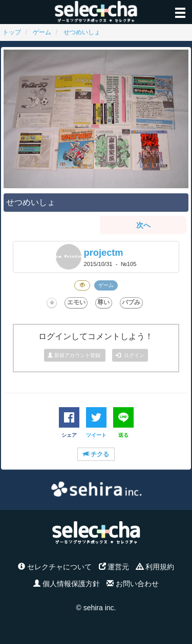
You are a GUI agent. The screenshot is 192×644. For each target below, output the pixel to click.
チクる (96, 454)
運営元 (114, 567)
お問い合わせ (133, 584)
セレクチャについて (55, 567)
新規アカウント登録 (75, 355)
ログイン (130, 355)
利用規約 (155, 567)
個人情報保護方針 (67, 584)
